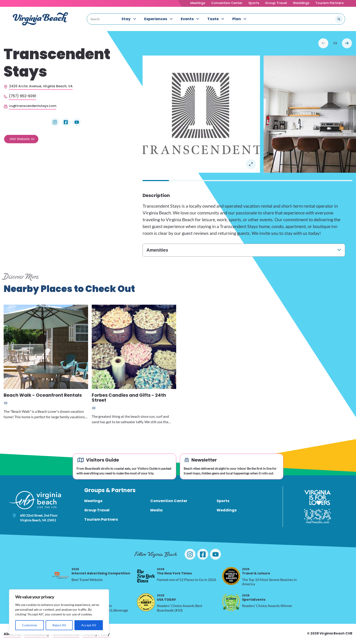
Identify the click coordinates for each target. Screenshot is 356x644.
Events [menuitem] (187, 19)
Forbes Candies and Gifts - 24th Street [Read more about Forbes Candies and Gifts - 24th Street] (129, 398)
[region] (59, 612)
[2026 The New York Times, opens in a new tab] (146, 576)
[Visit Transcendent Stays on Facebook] (66, 122)
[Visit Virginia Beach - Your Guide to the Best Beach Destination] (40, 19)
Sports (254, 3)
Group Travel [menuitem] (97, 510)
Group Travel (276, 3)
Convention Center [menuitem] (169, 501)
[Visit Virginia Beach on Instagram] (190, 554)
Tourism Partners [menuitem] (101, 519)
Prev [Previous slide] (323, 43)
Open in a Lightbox (251, 164)
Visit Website (20, 139)
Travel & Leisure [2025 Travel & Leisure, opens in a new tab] (256, 571)
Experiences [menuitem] (156, 19)
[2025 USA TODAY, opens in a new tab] (146, 602)
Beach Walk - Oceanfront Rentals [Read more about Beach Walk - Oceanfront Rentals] (43, 395)
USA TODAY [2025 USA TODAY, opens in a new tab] (166, 598)
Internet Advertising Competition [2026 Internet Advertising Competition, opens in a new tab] (101, 571)
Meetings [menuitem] (93, 501)
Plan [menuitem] (237, 19)
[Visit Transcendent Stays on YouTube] (77, 122)
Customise (30, 625)
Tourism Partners (330, 3)
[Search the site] (324, 19)
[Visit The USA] (318, 516)
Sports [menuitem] (223, 501)
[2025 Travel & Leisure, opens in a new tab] (231, 576)
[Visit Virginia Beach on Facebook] (203, 554)
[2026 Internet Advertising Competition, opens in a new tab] (61, 576)
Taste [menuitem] (213, 19)
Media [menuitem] (156, 510)
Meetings (198, 3)
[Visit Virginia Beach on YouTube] (215, 554)
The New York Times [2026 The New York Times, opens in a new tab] (174, 571)
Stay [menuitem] (126, 19)
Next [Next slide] (347, 43)
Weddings (301, 3)
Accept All (89, 625)
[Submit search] (339, 19)
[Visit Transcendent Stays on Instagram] (55, 122)
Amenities (157, 250)
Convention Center (227, 3)
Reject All (59, 625)
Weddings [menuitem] (227, 510)
